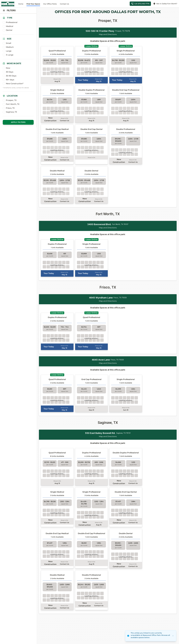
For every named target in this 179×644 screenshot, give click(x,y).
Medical (10, 26)
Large (9, 51)
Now (8, 68)
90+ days (10, 80)
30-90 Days (11, 76)
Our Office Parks (50, 4)
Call (140, 4)
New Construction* (15, 84)
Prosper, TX (11, 100)
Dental (9, 30)
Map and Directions (108, 34)
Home (21, 4)
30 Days (10, 72)
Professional (12, 22)
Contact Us (64, 4)
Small (9, 43)
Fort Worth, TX (13, 104)
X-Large (10, 55)
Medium (10, 47)
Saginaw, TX (11, 112)
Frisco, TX (10, 108)
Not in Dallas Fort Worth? (165, 4)
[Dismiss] (173, 636)
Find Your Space (33, 4)
